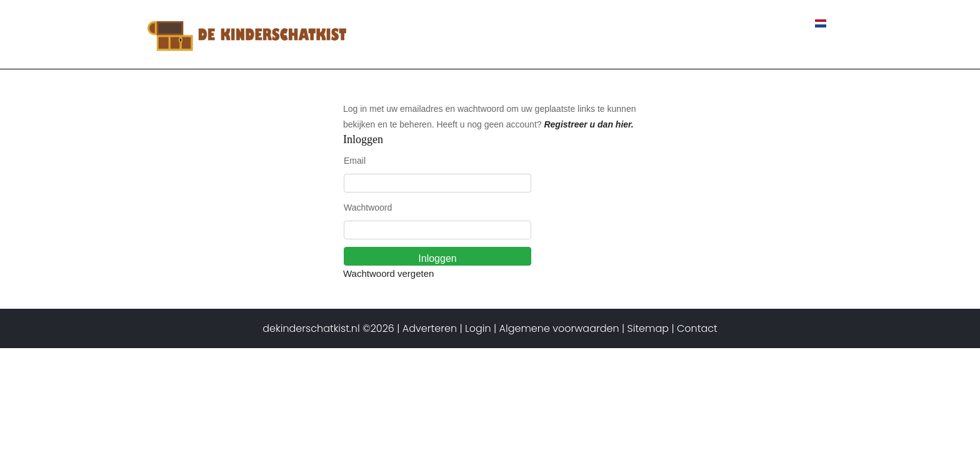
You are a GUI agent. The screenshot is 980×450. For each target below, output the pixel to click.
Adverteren (430, 328)
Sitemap (648, 328)
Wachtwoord (368, 207)
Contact (777, 24)
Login (478, 328)
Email (355, 161)
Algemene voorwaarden (559, 328)
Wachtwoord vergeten (388, 273)
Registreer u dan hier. (588, 124)
